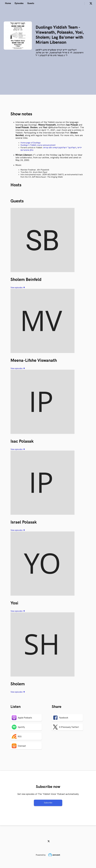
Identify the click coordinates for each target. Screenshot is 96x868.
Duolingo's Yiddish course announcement (38, 145)
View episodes (18, 288)
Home (8, 3)
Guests (31, 3)
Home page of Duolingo (31, 143)
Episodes (19, 3)
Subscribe (48, 803)
